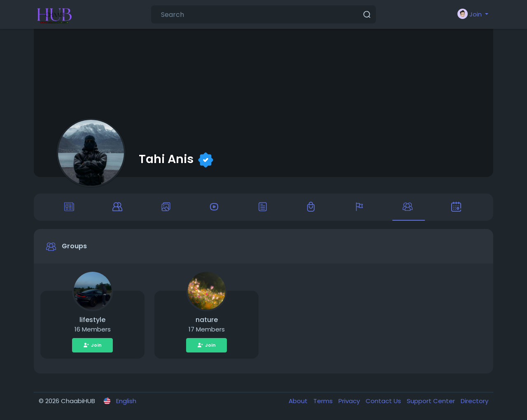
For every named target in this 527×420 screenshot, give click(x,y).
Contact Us (384, 401)
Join (92, 345)
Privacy (350, 401)
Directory (475, 401)
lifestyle (92, 320)
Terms (324, 401)
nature (207, 320)
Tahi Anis (166, 159)
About (299, 401)
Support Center (432, 401)
